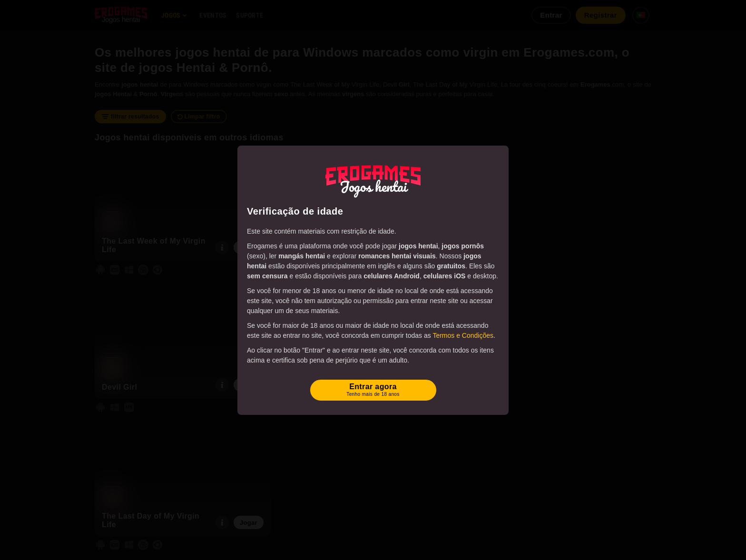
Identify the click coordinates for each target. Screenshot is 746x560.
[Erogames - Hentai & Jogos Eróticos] (373, 179)
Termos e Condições (463, 335)
